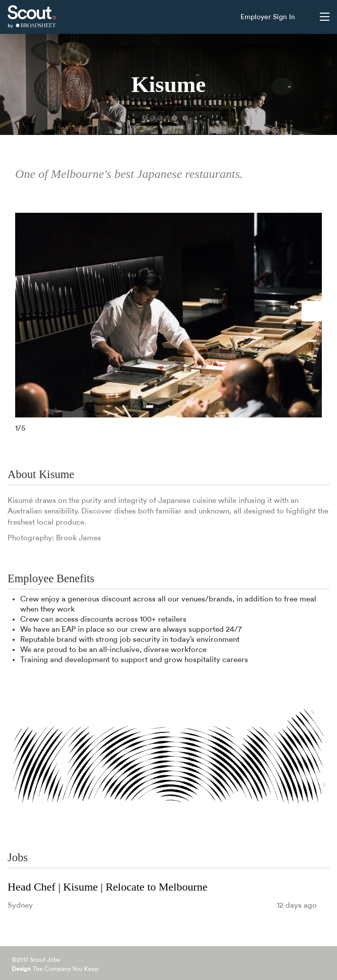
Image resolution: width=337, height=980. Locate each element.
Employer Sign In (268, 17)
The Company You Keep (55, 969)
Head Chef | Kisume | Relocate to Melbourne (108, 887)
